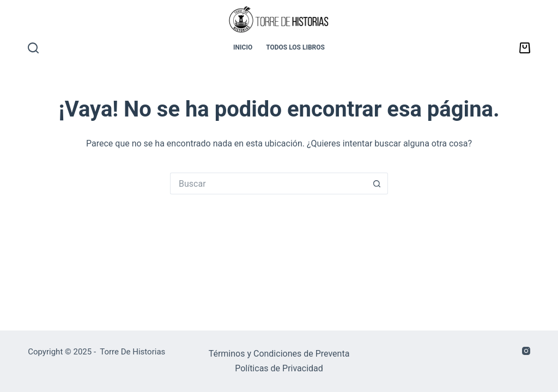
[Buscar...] (268, 183)
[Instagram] (526, 351)
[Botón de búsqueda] (377, 183)
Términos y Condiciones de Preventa (279, 354)
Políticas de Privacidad (279, 368)
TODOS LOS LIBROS (295, 47)
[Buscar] (33, 48)
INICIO (243, 47)
